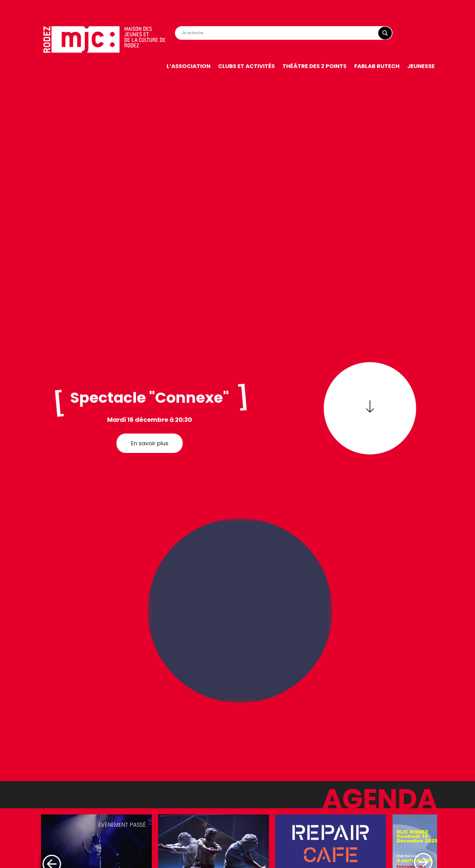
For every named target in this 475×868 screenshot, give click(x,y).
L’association (189, 51)
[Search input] (285, 18)
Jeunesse (421, 51)
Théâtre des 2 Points (315, 51)
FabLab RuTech (377, 51)
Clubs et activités (246, 51)
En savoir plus (150, 443)
